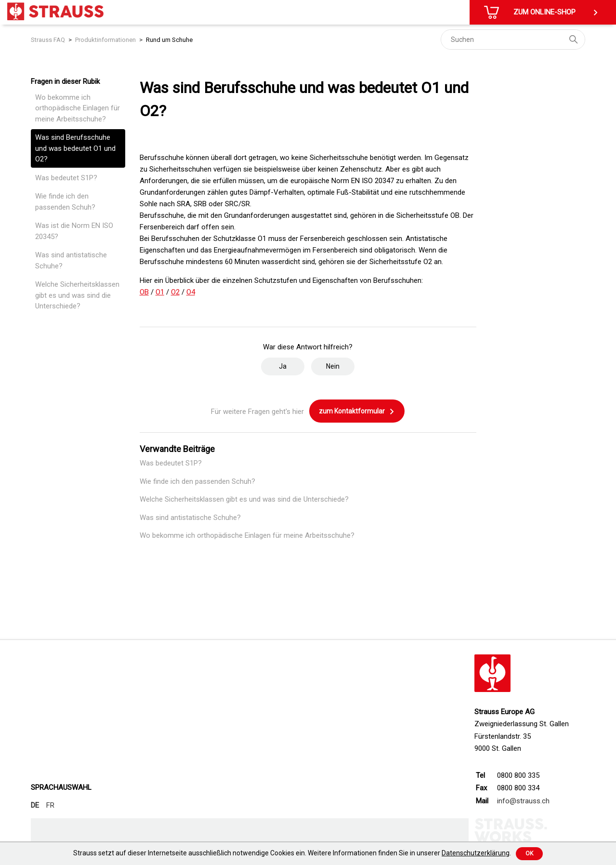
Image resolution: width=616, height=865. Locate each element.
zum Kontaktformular (357, 412)
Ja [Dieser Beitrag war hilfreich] (283, 366)
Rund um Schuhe (169, 40)
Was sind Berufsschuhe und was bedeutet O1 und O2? (75, 148)
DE (35, 805)
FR (50, 805)
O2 (175, 292)
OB (144, 292)
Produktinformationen (105, 40)
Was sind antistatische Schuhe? (71, 260)
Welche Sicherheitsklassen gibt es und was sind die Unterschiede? (77, 295)
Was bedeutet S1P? (66, 178)
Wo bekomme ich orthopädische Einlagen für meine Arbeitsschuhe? (78, 108)
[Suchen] (513, 40)
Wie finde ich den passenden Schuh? (65, 202)
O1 (160, 292)
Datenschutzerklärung (476, 853)
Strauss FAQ (48, 40)
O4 (191, 292)
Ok (529, 853)
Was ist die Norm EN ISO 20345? (74, 231)
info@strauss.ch (523, 801)
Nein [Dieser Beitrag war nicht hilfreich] (333, 366)
